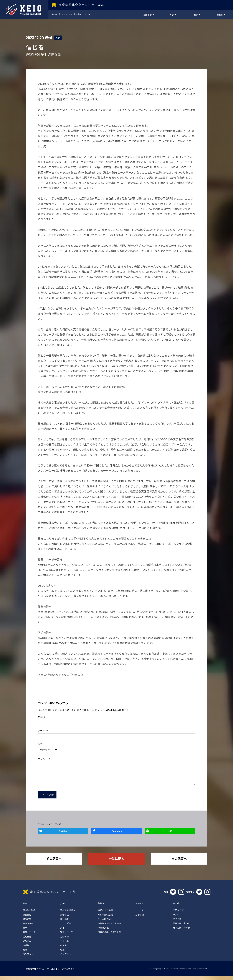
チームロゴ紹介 (105, 923)
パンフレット (29, 958)
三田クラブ (178, 914)
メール (43, 730)
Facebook (117, 835)
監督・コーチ (29, 936)
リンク (176, 918)
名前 (42, 717)
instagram (181, 895)
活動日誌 (27, 940)
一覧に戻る (116, 862)
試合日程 (27, 918)
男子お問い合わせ (181, 927)
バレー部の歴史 (105, 918)
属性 (40, 744)
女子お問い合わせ (181, 931)
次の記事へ (179, 862)
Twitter (63, 835)
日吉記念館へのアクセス (109, 936)
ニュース (140, 914)
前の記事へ (54, 862)
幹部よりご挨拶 (105, 914)
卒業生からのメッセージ (109, 927)
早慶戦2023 (103, 931)
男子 (58, 38)
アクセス (177, 923)
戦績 (25, 953)
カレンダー (28, 927)
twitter (173, 895)
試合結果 (27, 923)
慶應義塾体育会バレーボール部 (49, 895)
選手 (25, 931)
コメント (44, 759)
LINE (170, 835)
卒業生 (26, 949)
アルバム (27, 944)
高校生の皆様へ (30, 914)
